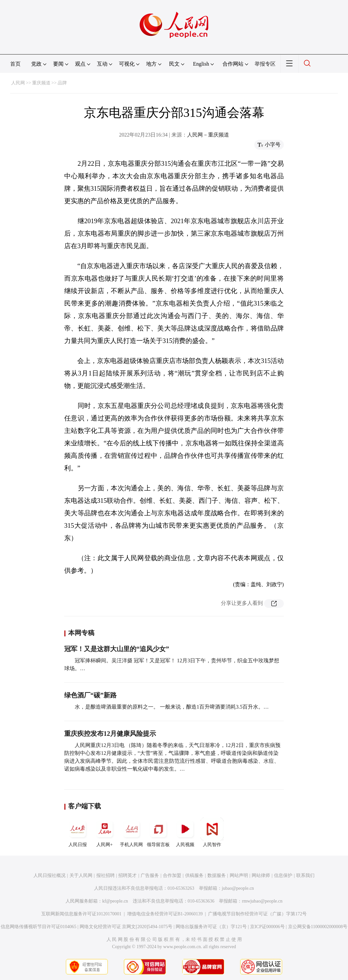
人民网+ (105, 832)
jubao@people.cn (238, 888)
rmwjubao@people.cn (262, 901)
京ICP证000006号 (267, 927)
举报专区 (265, 64)
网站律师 (261, 875)
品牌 (62, 83)
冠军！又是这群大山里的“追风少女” (117, 649)
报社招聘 (106, 875)
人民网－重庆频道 (208, 135)
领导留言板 (158, 832)
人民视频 (185, 832)
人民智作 (212, 832)
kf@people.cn (115, 901)
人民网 (18, 83)
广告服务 (150, 875)
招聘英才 (127, 875)
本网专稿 (81, 633)
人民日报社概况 (49, 875)
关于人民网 (81, 875)
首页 (15, 64)
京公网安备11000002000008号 (318, 927)
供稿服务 (194, 875)
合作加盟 (172, 875)
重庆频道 (41, 83)
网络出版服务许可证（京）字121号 (211, 927)
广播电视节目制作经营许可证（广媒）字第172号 (257, 914)
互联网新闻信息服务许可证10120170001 (81, 914)
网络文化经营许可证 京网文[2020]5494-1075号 (126, 927)
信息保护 (283, 875)
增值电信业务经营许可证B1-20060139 (165, 914)
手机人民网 (131, 832)
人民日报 (78, 832)
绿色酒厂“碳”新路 (90, 695)
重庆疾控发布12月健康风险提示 (110, 734)
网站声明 (239, 875)
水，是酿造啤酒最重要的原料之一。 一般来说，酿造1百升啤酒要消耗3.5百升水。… (172, 707)
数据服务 (217, 875)
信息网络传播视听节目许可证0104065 (39, 927)
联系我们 (305, 875)
